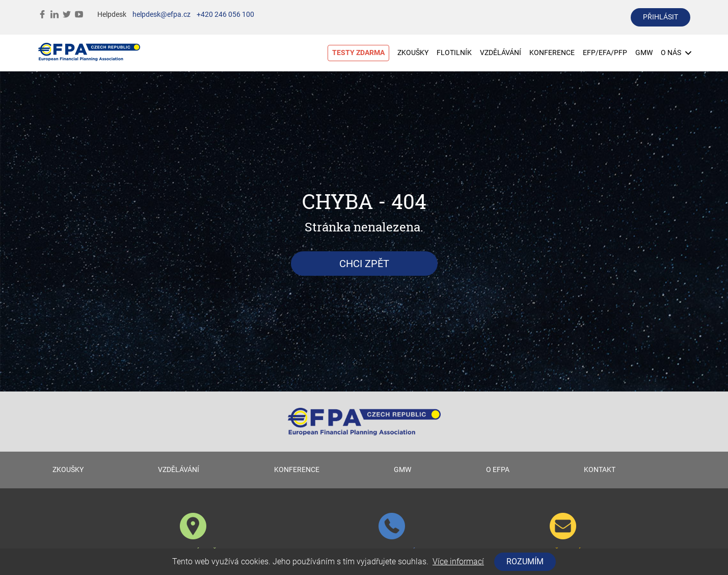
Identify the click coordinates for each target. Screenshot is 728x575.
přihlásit (660, 17)
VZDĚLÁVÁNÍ (501, 53)
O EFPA (498, 470)
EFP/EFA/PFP (605, 53)
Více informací (458, 561)
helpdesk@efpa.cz (161, 15)
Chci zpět (364, 264)
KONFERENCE (552, 53)
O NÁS (676, 53)
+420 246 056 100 (225, 15)
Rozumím (525, 561)
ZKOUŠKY (413, 53)
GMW (644, 53)
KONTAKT (600, 470)
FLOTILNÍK (454, 53)
